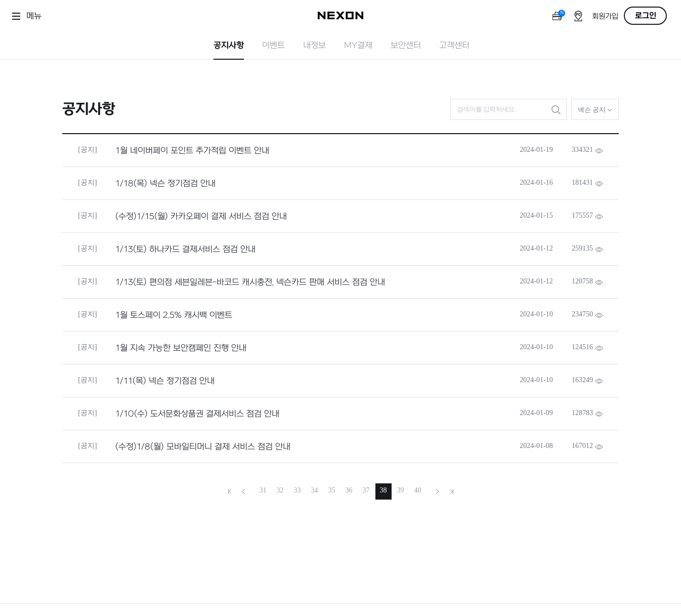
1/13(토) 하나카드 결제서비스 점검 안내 (185, 250)
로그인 (646, 16)
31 (263, 490)
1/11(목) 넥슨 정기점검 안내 (165, 381)
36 (349, 490)
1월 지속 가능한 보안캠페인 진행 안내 (181, 348)
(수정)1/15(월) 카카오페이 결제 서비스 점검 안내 (201, 217)
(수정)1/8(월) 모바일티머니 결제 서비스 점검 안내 (203, 447)
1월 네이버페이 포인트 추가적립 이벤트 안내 (192, 151)
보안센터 (406, 46)
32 (280, 490)
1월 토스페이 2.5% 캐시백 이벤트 (174, 315)
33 (297, 490)
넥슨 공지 (595, 110)
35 (332, 490)
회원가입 (605, 16)
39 (401, 490)
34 (315, 490)
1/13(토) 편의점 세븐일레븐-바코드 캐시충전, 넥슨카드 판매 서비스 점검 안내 (250, 282)
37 (366, 490)
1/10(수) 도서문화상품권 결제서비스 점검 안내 (197, 414)
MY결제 (358, 46)
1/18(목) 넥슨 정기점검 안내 (165, 184)
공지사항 (229, 46)
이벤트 (273, 46)
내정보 (314, 46)
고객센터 (454, 46)
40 (418, 490)
